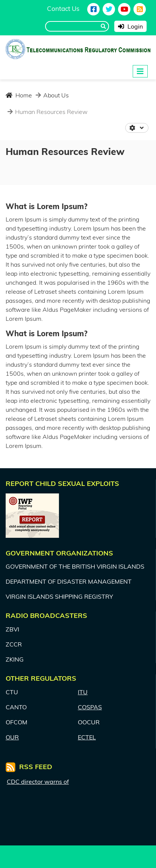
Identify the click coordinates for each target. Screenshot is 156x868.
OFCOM (17, 722)
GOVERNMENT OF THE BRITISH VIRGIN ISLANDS (75, 566)
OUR (12, 737)
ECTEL (87, 737)
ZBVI (12, 629)
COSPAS (90, 707)
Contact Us (63, 8)
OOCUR (89, 722)
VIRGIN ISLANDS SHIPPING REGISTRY (59, 596)
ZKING (15, 659)
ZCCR (14, 644)
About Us (55, 95)
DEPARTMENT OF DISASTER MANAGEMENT (69, 581)
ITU (83, 692)
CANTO (16, 707)
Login (130, 26)
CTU (12, 692)
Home (19, 95)
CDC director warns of (38, 782)
